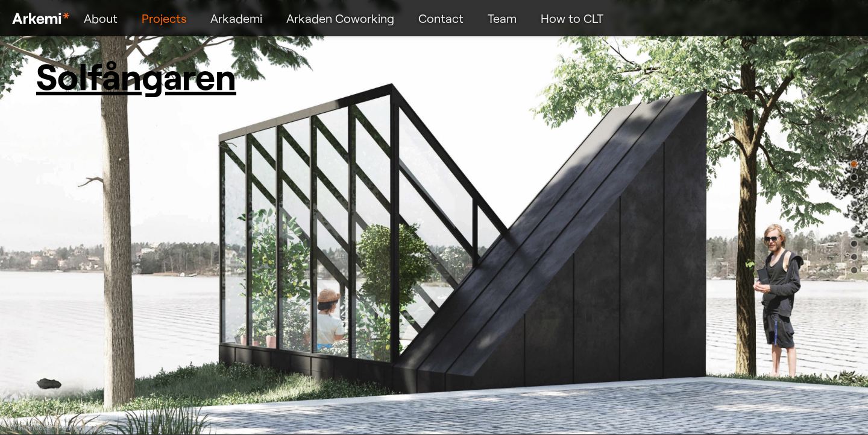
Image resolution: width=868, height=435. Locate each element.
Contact (441, 18)
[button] (854, 164)
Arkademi (236, 18)
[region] (434, 217)
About (101, 18)
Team (502, 18)
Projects (164, 18)
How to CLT (572, 18)
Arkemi (41, 18)
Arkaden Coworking (340, 18)
